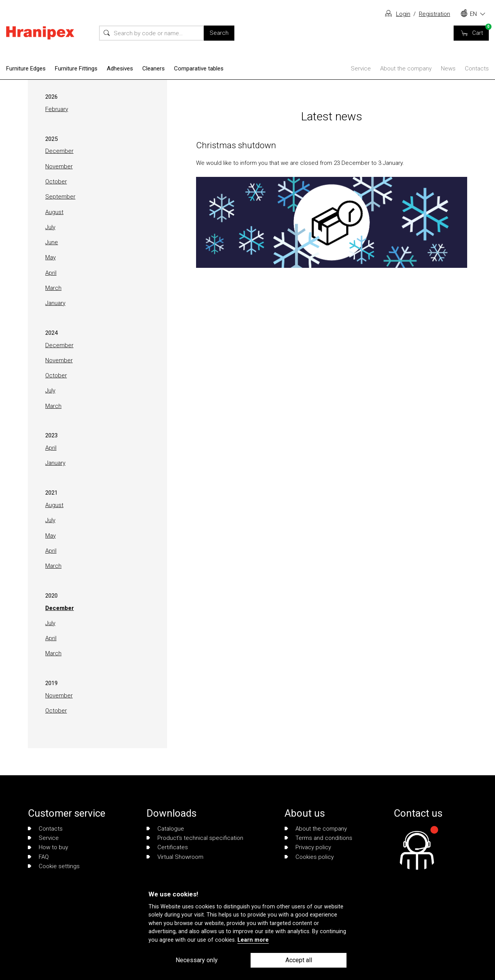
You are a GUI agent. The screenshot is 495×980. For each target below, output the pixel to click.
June (52, 242)
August (54, 212)
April (51, 273)
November (59, 166)
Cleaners (154, 69)
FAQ (38, 857)
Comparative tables (199, 69)
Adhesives (120, 69)
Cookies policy (309, 857)
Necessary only (197, 960)
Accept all (299, 960)
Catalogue (165, 829)
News (448, 69)
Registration (434, 14)
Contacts (477, 69)
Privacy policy (308, 847)
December (59, 151)
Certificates (167, 847)
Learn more (253, 940)
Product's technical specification (195, 838)
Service (361, 69)
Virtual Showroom (175, 857)
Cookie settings (54, 866)
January (55, 303)
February (57, 109)
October (56, 182)
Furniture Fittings (76, 69)
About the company (406, 69)
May (50, 257)
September (60, 197)
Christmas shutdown (236, 145)
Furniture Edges (26, 69)
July (50, 227)
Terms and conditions (318, 838)
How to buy (48, 847)
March (53, 288)
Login (403, 14)
